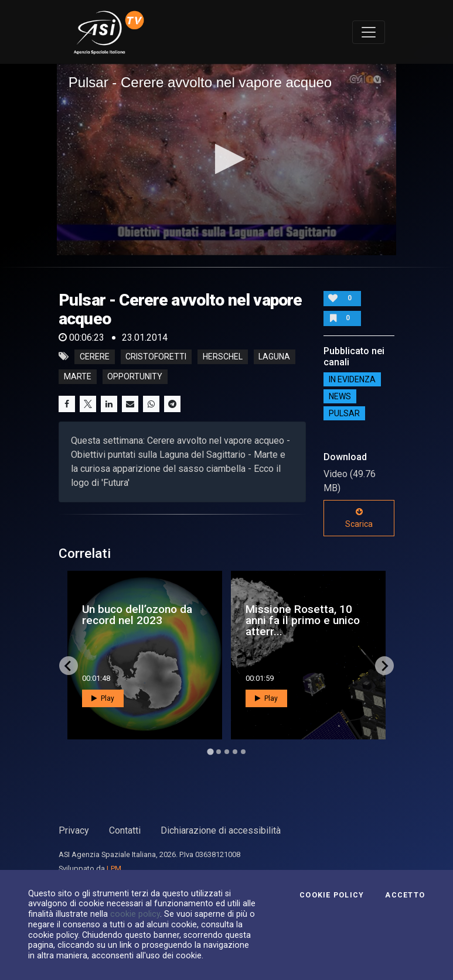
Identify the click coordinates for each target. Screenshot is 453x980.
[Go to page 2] (219, 752)
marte (78, 376)
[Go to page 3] (227, 752)
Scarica (359, 518)
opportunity (135, 376)
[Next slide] (384, 666)
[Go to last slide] (69, 666)
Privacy (74, 830)
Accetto (405, 895)
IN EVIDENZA (352, 379)
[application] (227, 159)
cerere (95, 357)
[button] (226, 159)
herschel (223, 357)
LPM (114, 868)
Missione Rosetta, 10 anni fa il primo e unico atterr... (303, 620)
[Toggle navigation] (369, 32)
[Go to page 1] (210, 752)
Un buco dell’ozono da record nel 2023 (137, 615)
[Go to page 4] (235, 752)
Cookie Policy (332, 895)
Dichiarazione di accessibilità (221, 830)
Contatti (125, 830)
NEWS (340, 396)
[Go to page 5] (243, 752)
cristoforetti (156, 357)
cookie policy (135, 914)
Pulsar (344, 413)
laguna (274, 357)
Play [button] (103, 698)
